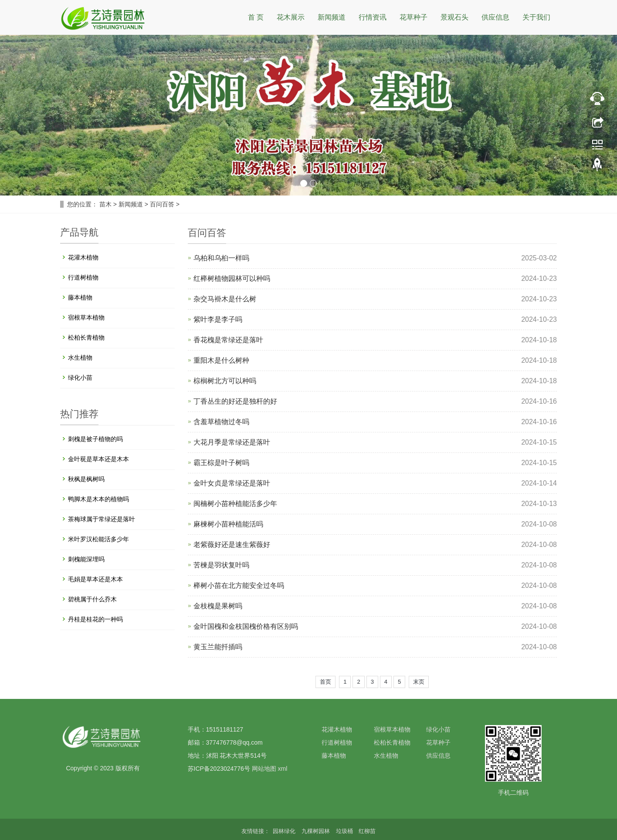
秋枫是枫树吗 (86, 479)
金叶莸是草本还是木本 (98, 459)
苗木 (105, 204)
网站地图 (264, 769)
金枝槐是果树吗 (218, 606)
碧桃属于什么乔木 (92, 599)
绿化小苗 (80, 378)
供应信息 (495, 17)
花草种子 (414, 17)
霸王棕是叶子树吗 (221, 463)
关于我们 (536, 17)
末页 (419, 682)
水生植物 (80, 358)
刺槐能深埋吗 (86, 559)
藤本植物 (80, 297)
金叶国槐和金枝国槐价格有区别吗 (246, 626)
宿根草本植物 (86, 317)
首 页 (256, 17)
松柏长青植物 (86, 337)
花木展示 (291, 17)
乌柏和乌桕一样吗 (221, 258)
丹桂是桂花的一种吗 (95, 619)
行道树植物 (83, 277)
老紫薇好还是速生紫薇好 (232, 545)
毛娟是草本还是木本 (95, 579)
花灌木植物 (83, 257)
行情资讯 (373, 17)
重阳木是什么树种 (221, 360)
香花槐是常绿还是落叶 (228, 340)
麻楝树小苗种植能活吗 (228, 524)
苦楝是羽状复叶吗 (221, 565)
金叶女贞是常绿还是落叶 (232, 483)
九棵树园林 (317, 831)
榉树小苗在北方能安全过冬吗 (239, 585)
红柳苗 (367, 831)
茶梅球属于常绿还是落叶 (102, 519)
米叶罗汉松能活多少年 (98, 539)
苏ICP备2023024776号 (219, 769)
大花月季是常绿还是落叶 (232, 442)
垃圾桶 (345, 831)
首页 (325, 682)
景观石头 (454, 17)
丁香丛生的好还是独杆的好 (235, 401)
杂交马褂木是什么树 (225, 299)
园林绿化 (285, 831)
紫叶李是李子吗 (218, 319)
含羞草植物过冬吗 (221, 422)
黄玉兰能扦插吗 (218, 647)
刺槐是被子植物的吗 (95, 439)
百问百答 (162, 204)
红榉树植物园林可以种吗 (232, 278)
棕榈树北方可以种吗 (225, 381)
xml (282, 769)
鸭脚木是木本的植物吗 (98, 499)
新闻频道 (332, 17)
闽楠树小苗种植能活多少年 (235, 504)
